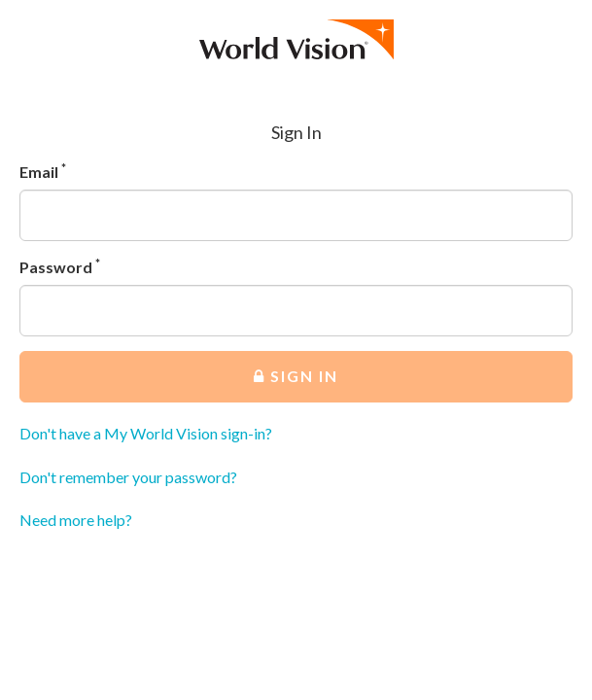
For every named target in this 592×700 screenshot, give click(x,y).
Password (60, 266)
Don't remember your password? (128, 477)
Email (43, 171)
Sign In (296, 376)
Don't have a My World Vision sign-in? (146, 433)
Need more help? (76, 520)
